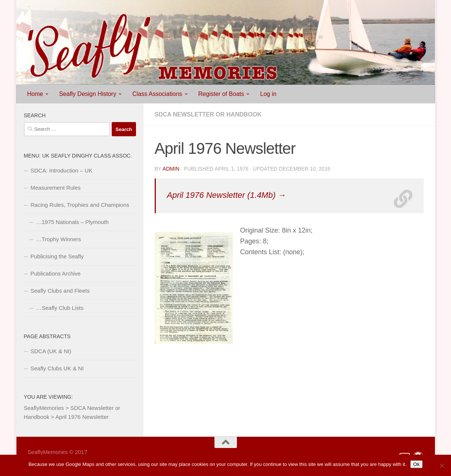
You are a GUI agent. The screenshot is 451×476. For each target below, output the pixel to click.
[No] (442, 466)
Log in (268, 94)
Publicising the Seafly (57, 256)
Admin (171, 169)
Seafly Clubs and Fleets (60, 291)
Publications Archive (56, 273)
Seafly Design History (88, 94)
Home (35, 94)
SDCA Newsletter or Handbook (208, 114)
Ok (416, 464)
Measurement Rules (56, 188)
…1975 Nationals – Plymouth (72, 222)
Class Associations (157, 94)
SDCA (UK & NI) (51, 351)
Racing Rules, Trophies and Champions (80, 205)
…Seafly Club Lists (60, 308)
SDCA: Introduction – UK (62, 170)
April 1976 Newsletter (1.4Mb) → (227, 195)
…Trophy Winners (59, 239)
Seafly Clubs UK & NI (57, 368)
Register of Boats (221, 94)
